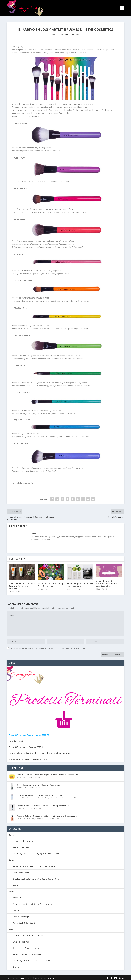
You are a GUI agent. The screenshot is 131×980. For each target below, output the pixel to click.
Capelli (12, 834)
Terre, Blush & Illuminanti (24, 922)
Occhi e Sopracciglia (22, 915)
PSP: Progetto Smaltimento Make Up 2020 (28, 758)
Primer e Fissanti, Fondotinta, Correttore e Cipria (35, 903)
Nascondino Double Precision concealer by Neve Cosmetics (106, 582)
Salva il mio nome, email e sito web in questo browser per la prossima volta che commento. (48, 647)
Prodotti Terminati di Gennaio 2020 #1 (26, 746)
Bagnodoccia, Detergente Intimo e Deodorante (34, 865)
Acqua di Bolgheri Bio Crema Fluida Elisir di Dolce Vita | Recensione (47, 815)
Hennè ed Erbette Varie (23, 840)
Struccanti (17, 966)
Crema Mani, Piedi (21, 871)
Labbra (16, 909)
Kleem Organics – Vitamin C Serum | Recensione (38, 784)
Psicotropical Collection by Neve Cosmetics (51, 583)
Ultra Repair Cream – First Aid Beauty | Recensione (40, 794)
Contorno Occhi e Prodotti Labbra (28, 934)
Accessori (17, 897)
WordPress (51, 977)
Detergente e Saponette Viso (26, 947)
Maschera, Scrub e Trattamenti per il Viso (31, 959)
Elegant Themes (26, 977)
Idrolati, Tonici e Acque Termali (27, 953)
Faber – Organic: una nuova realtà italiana (80, 583)
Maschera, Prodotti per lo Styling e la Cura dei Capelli (37, 852)
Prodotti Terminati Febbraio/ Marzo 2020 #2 (29, 734)
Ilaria (33, 532)
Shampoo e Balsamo (22, 846)
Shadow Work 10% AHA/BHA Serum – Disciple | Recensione (43, 804)
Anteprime (69, 33)
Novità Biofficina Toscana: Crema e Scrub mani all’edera (22, 585)
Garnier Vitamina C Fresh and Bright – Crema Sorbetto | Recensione (47, 773)
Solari (15, 884)
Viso (11, 928)
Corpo (12, 859)
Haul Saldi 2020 (16, 740)
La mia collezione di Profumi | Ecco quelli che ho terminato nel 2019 (40, 752)
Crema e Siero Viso (34, 776)
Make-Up (13, 890)
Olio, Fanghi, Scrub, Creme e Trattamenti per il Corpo (61, 797)
